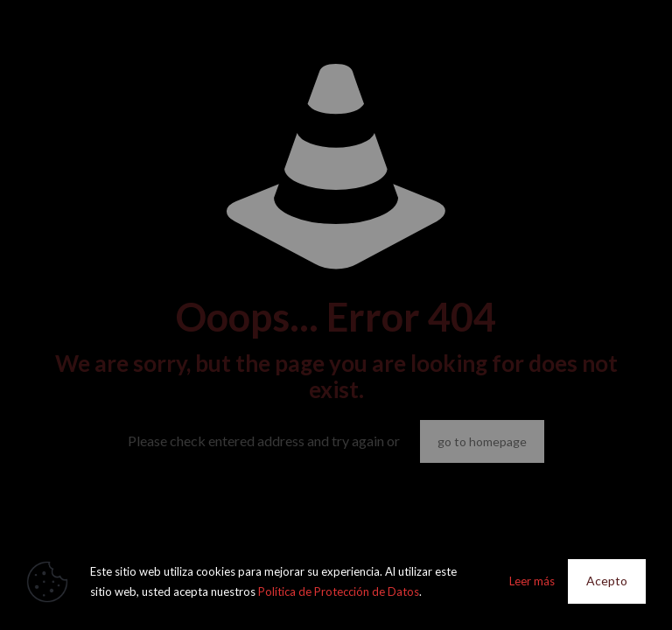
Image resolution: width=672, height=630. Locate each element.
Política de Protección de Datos (339, 591)
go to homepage (482, 441)
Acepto (607, 581)
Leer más (532, 581)
